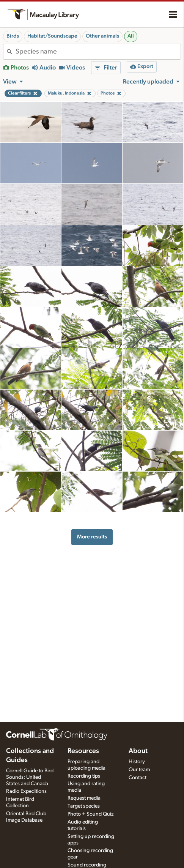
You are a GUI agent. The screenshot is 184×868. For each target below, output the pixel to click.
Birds (13, 36)
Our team (139, 770)
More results (92, 537)
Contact (138, 778)
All (131, 36)
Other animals (102, 36)
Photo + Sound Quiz (90, 814)
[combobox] (98, 52)
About (138, 751)
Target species (84, 806)
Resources (83, 751)
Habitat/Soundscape (52, 36)
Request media (84, 798)
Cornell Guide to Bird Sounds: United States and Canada (30, 777)
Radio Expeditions (26, 791)
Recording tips (84, 776)
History (137, 762)
